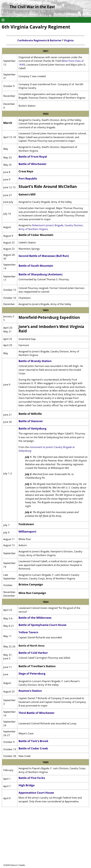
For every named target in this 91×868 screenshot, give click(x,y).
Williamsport (27, 531)
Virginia (69, 40)
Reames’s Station (30, 691)
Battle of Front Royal (33, 157)
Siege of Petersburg (32, 673)
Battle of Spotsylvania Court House (42, 625)
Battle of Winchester (33, 164)
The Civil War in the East (32, 7)
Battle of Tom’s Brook (33, 741)
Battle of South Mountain (36, 266)
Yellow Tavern (28, 632)
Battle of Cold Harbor (33, 653)
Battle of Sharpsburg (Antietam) (40, 274)
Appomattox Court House (36, 793)
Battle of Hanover (31, 421)
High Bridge (27, 785)
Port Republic (28, 178)
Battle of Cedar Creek (33, 748)
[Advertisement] (45, 841)
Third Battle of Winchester (37, 713)
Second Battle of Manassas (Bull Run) (44, 256)
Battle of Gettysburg (32, 428)
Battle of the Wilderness (35, 618)
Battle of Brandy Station (35, 361)
